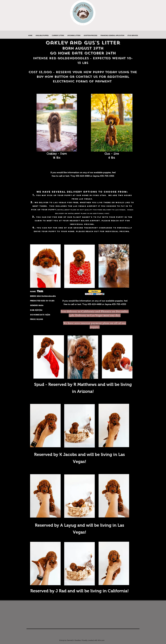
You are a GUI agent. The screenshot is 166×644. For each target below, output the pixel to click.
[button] (95, 292)
